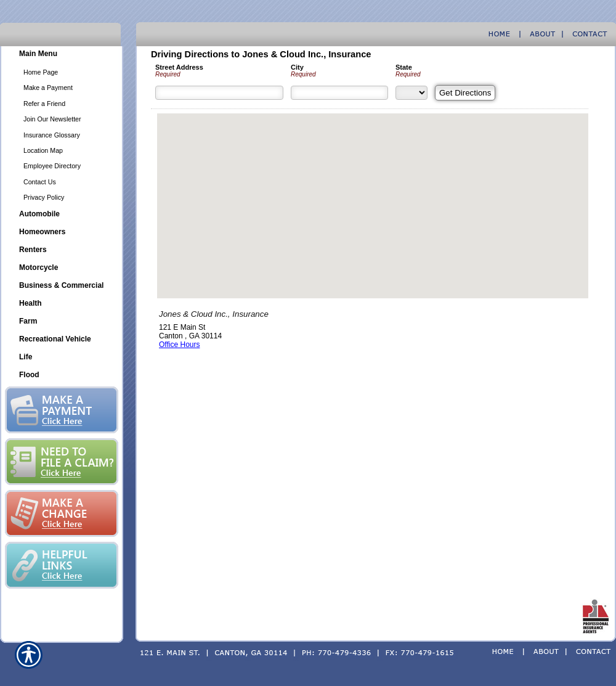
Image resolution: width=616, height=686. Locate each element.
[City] (339, 93)
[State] (411, 93)
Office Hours (179, 345)
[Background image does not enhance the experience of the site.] (62, 55)
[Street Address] (219, 93)
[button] (373, 194)
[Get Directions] (465, 93)
